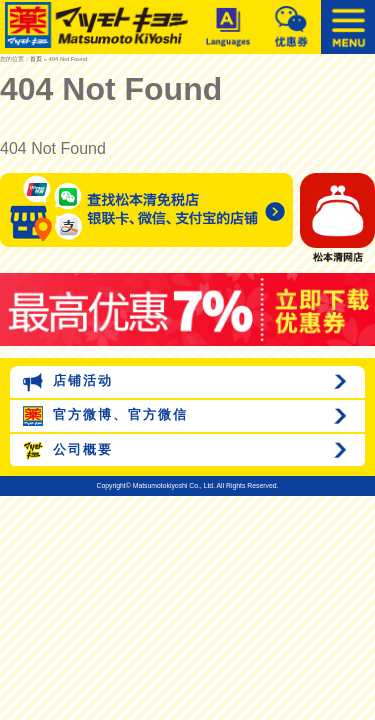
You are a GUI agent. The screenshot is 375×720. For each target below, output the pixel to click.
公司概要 (68, 451)
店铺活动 (68, 382)
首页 (36, 59)
